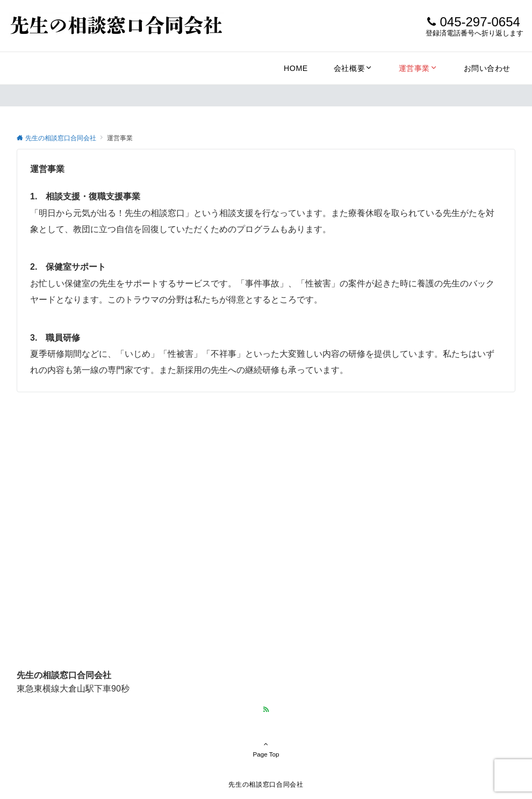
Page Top (266, 749)
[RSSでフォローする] (266, 710)
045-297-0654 (480, 22)
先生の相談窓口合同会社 (266, 784)
